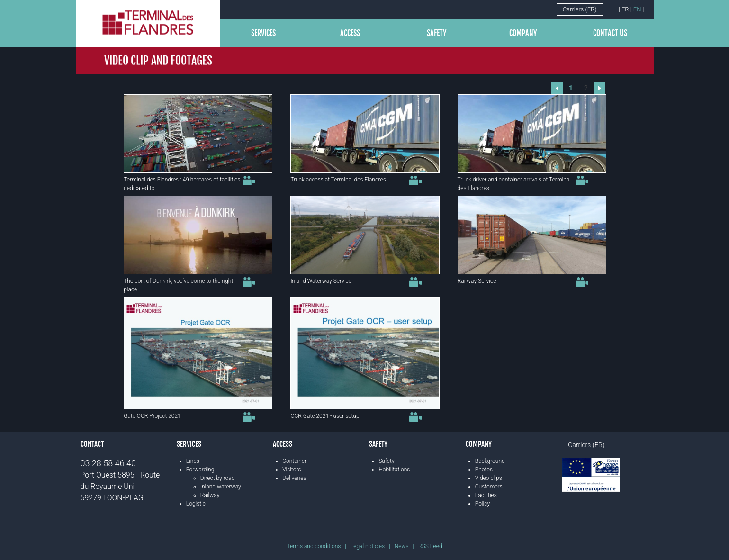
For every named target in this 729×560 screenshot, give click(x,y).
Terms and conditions (314, 546)
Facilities (486, 495)
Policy (482, 504)
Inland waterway (221, 487)
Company (523, 33)
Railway (210, 495)
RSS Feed (430, 546)
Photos (484, 470)
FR (625, 9)
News (402, 546)
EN (637, 9)
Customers (489, 487)
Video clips (489, 478)
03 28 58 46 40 (108, 463)
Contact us (610, 33)
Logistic (196, 504)
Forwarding (200, 470)
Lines (193, 461)
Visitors (292, 470)
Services (263, 33)
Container (294, 461)
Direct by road (218, 478)
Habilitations (394, 470)
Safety (437, 33)
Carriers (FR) (580, 9)
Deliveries (294, 478)
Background (490, 461)
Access (350, 33)
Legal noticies (368, 546)
